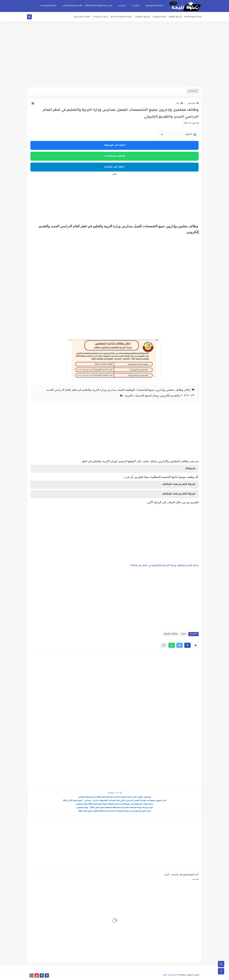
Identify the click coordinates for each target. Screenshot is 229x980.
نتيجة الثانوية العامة (193, 17)
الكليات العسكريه (82, 17)
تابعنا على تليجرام (114, 167)
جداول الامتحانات (100, 17)
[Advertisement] (114, 62)
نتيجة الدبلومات (159, 17)
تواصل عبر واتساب (115, 156)
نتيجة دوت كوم (170, 975)
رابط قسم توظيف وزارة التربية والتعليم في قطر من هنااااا (165, 566)
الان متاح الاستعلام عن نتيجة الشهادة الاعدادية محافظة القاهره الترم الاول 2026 (114, 811)
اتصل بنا (136, 6)
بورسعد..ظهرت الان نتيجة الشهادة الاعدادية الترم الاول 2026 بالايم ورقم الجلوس (115, 797)
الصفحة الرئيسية (49, 6)
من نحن (122, 6)
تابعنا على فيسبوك (114, 145)
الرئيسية (193, 103)
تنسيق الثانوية (175, 17)
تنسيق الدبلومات (142, 17)
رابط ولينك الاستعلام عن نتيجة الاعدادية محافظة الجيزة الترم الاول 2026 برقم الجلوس (114, 804)
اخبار (179, 103)
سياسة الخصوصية (155, 6)
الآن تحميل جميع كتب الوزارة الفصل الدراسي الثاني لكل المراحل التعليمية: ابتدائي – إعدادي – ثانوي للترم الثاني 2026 (115, 801)
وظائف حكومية (171, 634)
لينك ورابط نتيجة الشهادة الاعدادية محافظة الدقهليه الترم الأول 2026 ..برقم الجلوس (115, 808)
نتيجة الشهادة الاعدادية (121, 17)
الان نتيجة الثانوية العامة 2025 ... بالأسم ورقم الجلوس (87, 6)
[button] (187, 645)
